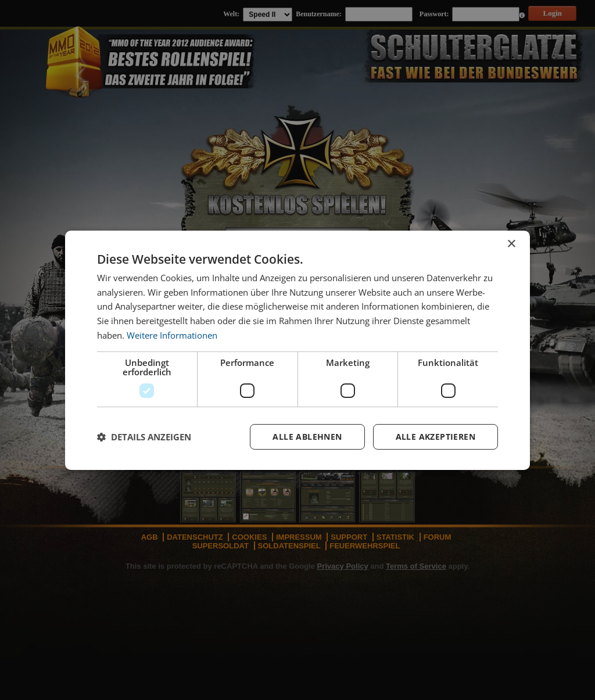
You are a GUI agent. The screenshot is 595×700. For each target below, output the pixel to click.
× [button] (511, 244)
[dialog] (297, 350)
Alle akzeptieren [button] (436, 437)
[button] (144, 437)
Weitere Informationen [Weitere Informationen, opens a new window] (172, 335)
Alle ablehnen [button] (307, 437)
